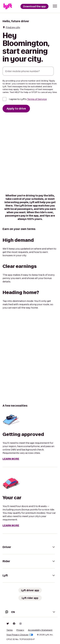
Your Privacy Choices (20, 635)
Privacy (20, 630)
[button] (55, 6)
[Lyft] (8, 6)
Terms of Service (37, 99)
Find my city (11, 27)
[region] (30, 357)
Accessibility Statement (40, 630)
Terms (10, 630)
